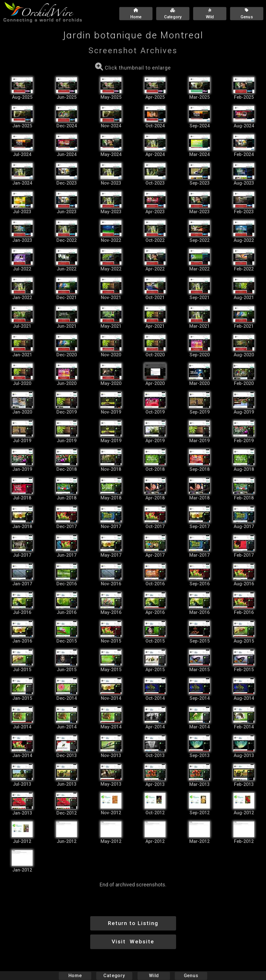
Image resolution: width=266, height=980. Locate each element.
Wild (154, 976)
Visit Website (133, 942)
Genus (191, 976)
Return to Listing (133, 923)
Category (114, 976)
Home (75, 976)
